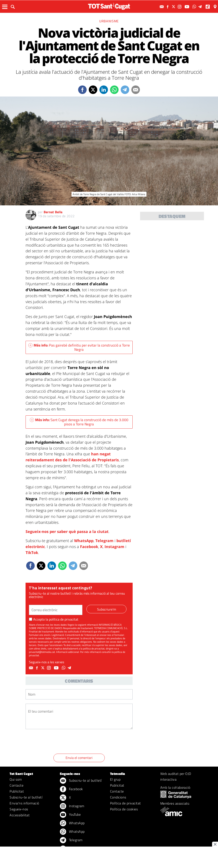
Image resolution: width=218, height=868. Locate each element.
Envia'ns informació (24, 803)
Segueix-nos (19, 809)
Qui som (16, 779)
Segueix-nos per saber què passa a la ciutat (67, 531)
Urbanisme (109, 21)
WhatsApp (84, 541)
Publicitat (17, 791)
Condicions (118, 797)
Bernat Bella (53, 212)
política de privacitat (64, 619)
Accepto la (54, 619)
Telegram (104, 541)
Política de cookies (124, 809)
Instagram (114, 547)
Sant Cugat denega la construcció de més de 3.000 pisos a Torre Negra (79, 422)
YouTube (70, 815)
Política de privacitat (125, 803)
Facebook (89, 547)
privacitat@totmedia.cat (42, 652)
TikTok (32, 553)
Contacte (16, 785)
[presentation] (58, 742)
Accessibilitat (20, 815)
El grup (115, 779)
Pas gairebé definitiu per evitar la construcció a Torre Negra (79, 347)
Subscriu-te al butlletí (26, 797)
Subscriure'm (107, 609)
